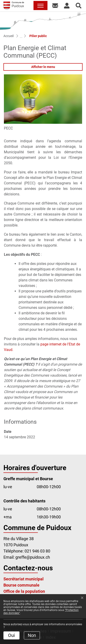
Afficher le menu (43, 67)
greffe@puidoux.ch (33, 557)
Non (32, 635)
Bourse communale (21, 585)
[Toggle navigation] (40, 5)
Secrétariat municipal (24, 579)
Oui (11, 635)
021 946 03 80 (37, 551)
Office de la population (24, 591)
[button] (55, 5)
